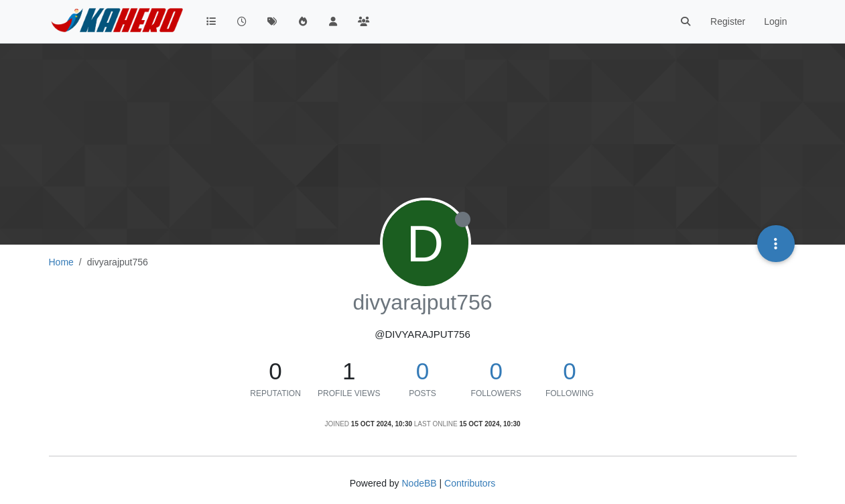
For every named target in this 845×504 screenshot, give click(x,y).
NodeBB (419, 483)
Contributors (470, 483)
